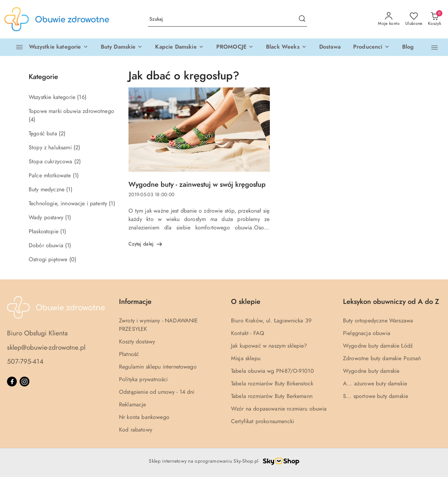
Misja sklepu (246, 358)
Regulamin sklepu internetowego (158, 367)
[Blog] (408, 47)
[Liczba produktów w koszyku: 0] (435, 19)
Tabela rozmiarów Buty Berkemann (272, 396)
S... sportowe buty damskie (376, 396)
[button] (122, 47)
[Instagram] (24, 382)
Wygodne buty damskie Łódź (378, 346)
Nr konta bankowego (144, 417)
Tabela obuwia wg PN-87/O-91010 (272, 371)
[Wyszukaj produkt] (227, 19)
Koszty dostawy (137, 342)
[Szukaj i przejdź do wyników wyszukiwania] (302, 19)
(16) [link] (82, 97)
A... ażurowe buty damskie (375, 384)
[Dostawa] (330, 47)
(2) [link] (62, 134)
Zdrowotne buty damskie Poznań (382, 358)
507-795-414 (25, 361)
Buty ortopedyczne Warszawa (378, 321)
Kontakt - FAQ (248, 333)
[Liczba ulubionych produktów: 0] (414, 19)
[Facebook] (12, 382)
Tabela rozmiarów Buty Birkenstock (272, 384)
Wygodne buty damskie (371, 371)
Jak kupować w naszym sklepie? (269, 346)
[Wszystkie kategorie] (49, 47)
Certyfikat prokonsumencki (262, 421)
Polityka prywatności (143, 379)
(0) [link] (73, 259)
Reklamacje (133, 405)
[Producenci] (371, 47)
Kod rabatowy (136, 430)
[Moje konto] (389, 19)
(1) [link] (76, 176)
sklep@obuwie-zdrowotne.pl (46, 347)
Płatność (129, 354)
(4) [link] (32, 120)
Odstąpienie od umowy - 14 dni (157, 392)
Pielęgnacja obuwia (367, 333)
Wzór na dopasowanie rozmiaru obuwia (279, 409)
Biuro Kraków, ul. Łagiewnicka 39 (271, 321)
